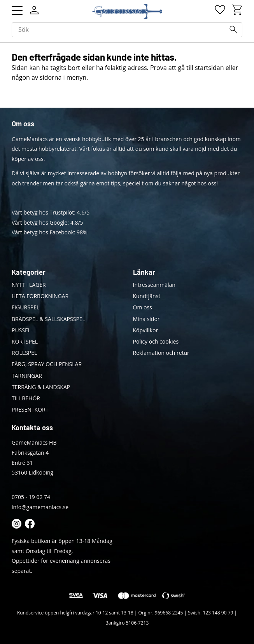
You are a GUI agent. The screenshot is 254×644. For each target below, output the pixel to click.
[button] (17, 10)
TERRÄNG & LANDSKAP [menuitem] (41, 387)
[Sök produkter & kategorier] (127, 30)
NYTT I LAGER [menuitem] (29, 285)
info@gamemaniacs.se (40, 507)
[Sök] (233, 30)
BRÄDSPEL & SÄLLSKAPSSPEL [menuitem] (48, 319)
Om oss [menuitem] (143, 307)
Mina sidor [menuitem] (146, 319)
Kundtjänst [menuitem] (147, 296)
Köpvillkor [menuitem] (146, 330)
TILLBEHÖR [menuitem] (26, 398)
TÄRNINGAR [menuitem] (27, 376)
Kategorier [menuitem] (29, 272)
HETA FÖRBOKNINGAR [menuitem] (40, 296)
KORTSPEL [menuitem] (25, 341)
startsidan (209, 68)
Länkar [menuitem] (144, 272)
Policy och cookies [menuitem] (156, 341)
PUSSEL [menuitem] (21, 330)
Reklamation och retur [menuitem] (161, 353)
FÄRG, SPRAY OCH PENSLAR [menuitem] (47, 364)
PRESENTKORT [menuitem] (30, 409)
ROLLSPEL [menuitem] (24, 353)
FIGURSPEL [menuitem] (25, 307)
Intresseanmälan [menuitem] (154, 285)
